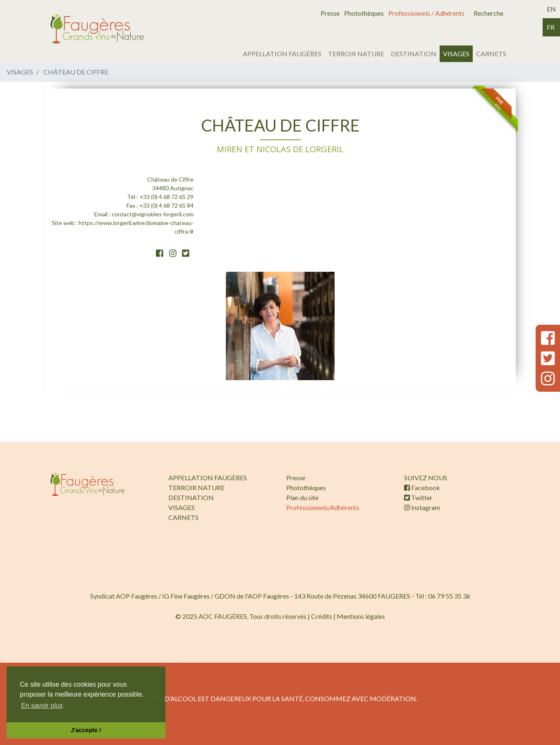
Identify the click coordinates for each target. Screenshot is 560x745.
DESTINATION (414, 54)
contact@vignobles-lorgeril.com (153, 214)
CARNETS (491, 54)
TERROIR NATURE (356, 54)
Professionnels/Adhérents (323, 507)
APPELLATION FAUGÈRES (282, 54)
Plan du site (302, 497)
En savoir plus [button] (42, 705)
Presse (330, 13)
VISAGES (456, 54)
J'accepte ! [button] (86, 730)
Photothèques (364, 13)
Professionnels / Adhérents (426, 13)
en (551, 9)
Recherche (488, 13)
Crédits (322, 616)
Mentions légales (361, 616)
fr (551, 27)
